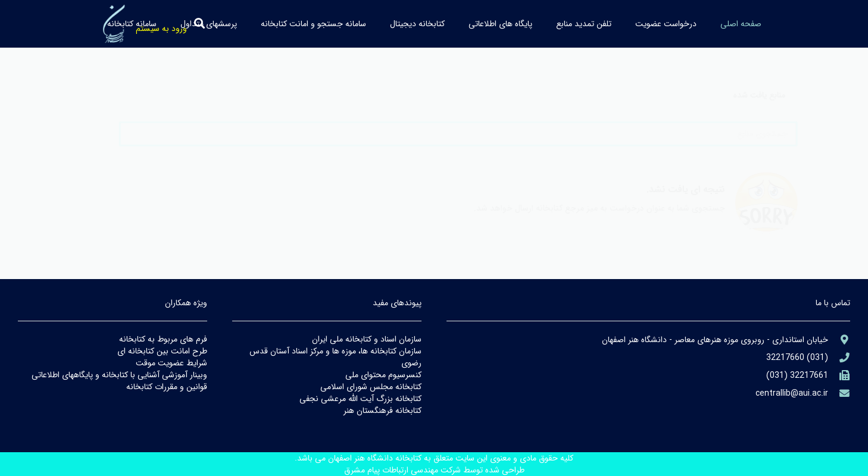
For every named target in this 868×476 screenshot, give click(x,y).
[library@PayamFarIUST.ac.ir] (839, 394)
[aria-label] (839, 340)
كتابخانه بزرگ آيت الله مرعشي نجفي (360, 399)
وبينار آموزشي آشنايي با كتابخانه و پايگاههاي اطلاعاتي (119, 375)
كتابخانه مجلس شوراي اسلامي (371, 387)
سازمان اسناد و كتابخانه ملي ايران (367, 339)
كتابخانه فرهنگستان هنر (383, 411)
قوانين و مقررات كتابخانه (167, 387)
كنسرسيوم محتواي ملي (383, 375)
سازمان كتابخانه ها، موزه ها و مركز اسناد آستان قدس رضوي (335, 357)
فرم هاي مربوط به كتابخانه (163, 339)
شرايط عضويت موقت (171, 363)
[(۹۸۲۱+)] (839, 376)
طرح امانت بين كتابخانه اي (162, 351)
